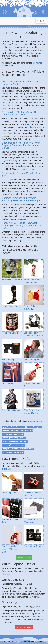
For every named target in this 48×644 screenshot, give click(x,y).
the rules (34, 127)
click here (6, 574)
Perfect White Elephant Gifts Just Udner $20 (22, 174)
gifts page (6, 469)
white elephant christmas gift (13, 445)
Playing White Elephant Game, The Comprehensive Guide (20, 113)
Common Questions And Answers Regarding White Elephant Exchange (21, 199)
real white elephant (34, 427)
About (14, 642)
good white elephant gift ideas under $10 (18, 431)
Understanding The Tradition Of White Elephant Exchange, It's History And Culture (21, 145)
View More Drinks (24, 627)
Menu (41, 21)
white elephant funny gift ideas (14, 438)
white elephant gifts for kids (13, 434)
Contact (40, 642)
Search (25, 642)
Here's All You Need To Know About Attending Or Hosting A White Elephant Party (22, 225)
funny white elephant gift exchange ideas (18, 449)
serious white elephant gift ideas (15, 441)
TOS (20, 642)
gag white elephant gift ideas (13, 427)
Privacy (33, 642)
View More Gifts (24, 558)
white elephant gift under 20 (13, 452)
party (4, 102)
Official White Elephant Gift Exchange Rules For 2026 (21, 83)
